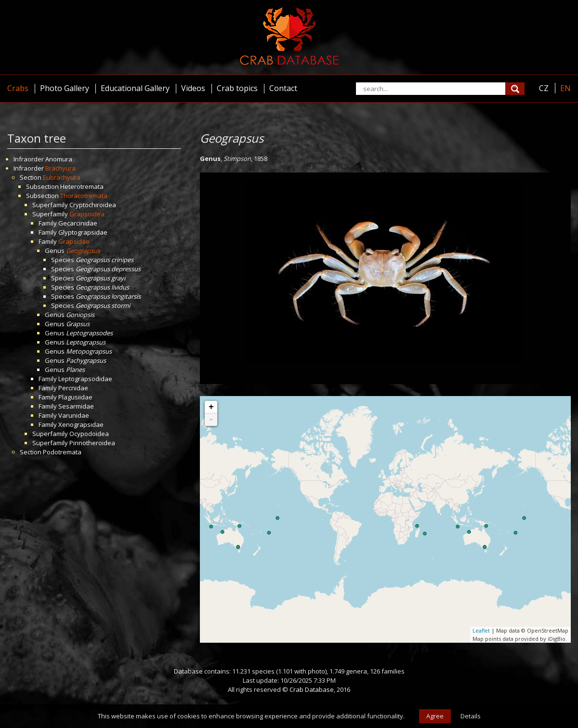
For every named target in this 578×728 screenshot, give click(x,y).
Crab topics (237, 88)
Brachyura (60, 168)
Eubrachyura (62, 177)
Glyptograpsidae (83, 232)
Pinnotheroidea (92, 443)
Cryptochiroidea (93, 205)
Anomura (59, 159)
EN (565, 88)
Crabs (18, 88)
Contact (283, 88)
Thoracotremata (84, 196)
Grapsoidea (87, 214)
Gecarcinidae (78, 223)
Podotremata (62, 452)
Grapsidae (74, 241)
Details (471, 716)
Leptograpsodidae (85, 379)
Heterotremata (82, 186)
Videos (193, 88)
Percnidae (73, 388)
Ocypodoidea (89, 434)
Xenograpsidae (81, 424)
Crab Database (312, 689)
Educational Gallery (135, 88)
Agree (435, 716)
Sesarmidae (76, 406)
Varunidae (74, 415)
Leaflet (481, 630)
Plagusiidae (75, 397)
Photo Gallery (65, 88)
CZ (544, 88)
